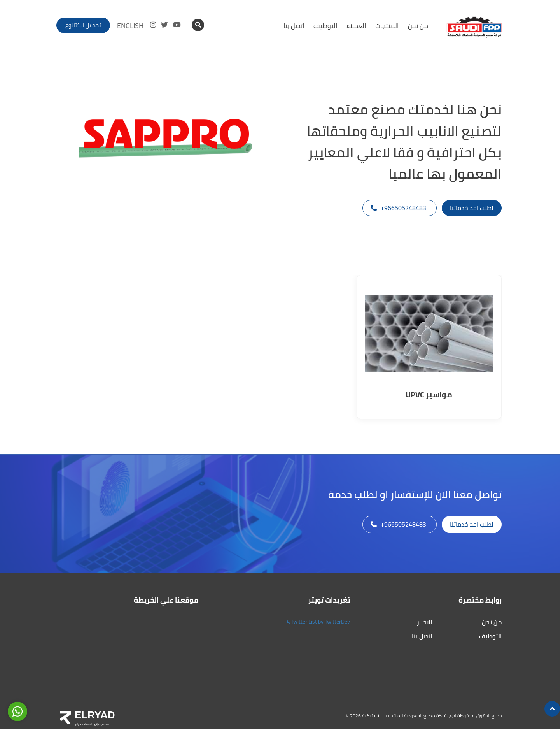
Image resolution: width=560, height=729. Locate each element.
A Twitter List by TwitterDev (318, 622)
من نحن (418, 26)
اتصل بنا (294, 26)
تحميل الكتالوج (83, 25)
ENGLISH (130, 25)
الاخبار (424, 622)
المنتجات (387, 26)
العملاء (356, 26)
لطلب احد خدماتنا (472, 208)
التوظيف (325, 26)
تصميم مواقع (101, 724)
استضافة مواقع (83, 724)
